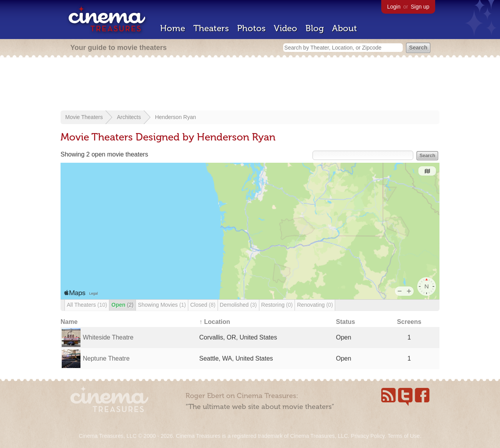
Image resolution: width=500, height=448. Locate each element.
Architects (129, 117)
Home (173, 28)
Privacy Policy (368, 436)
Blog (315, 28)
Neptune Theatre (106, 358)
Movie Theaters (84, 117)
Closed (203, 305)
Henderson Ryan (176, 117)
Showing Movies (162, 305)
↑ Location (215, 322)
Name (69, 322)
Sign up (420, 7)
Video (286, 28)
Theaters (211, 28)
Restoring (277, 305)
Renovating (315, 305)
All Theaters (87, 305)
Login (394, 7)
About (345, 28)
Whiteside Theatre (108, 337)
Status (346, 322)
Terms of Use (404, 436)
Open (122, 305)
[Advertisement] (250, 85)
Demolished (238, 305)
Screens (409, 322)
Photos (251, 28)
